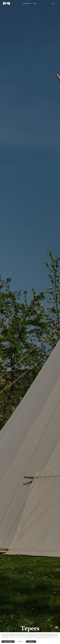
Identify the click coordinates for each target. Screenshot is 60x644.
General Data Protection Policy (43, 638)
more (30, 638)
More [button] (35, 3)
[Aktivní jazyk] (53, 4)
